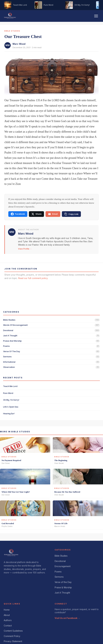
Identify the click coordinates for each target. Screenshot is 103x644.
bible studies (9, 320)
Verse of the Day (63, 582)
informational (9, 362)
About (7, 615)
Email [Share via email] (53, 214)
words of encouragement (15, 325)
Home (7, 610)
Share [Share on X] (36, 214)
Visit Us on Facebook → (67, 618)
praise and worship (12, 341)
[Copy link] (71, 214)
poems (6, 346)
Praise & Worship (63, 588)
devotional (8, 330)
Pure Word (8, 393)
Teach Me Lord (10, 386)
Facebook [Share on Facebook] (18, 214)
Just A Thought (62, 593)
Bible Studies (61, 556)
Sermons (59, 577)
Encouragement (63, 566)
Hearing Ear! (9, 414)
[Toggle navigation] (96, 16)
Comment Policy (12, 636)
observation (9, 367)
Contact (8, 626)
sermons (7, 357)
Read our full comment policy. (33, 278)
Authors (8, 620)
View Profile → (25, 249)
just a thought (10, 336)
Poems (58, 572)
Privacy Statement (13, 641)
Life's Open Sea (11, 407)
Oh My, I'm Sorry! (11, 400)
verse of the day (12, 351)
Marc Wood (19, 44)
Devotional (60, 561)
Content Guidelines (13, 631)
